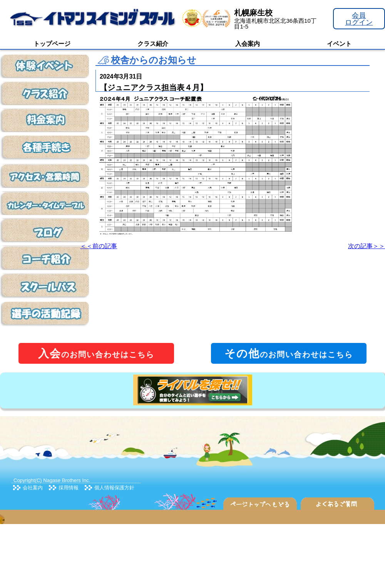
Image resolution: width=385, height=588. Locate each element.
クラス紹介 (153, 44)
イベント (339, 44)
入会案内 (248, 44)
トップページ (52, 44)
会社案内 (33, 488)
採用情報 (69, 488)
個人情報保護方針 (114, 488)
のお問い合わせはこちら (96, 354)
